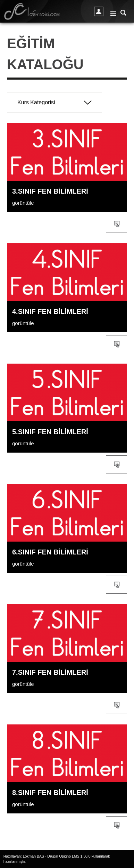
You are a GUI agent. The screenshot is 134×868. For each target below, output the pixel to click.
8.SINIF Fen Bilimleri (50, 793)
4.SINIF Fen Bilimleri (50, 311)
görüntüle (23, 203)
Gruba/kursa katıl (117, 224)
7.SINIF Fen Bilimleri (50, 672)
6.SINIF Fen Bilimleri (50, 552)
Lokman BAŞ (33, 856)
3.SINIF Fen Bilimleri (50, 191)
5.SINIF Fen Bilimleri (50, 432)
